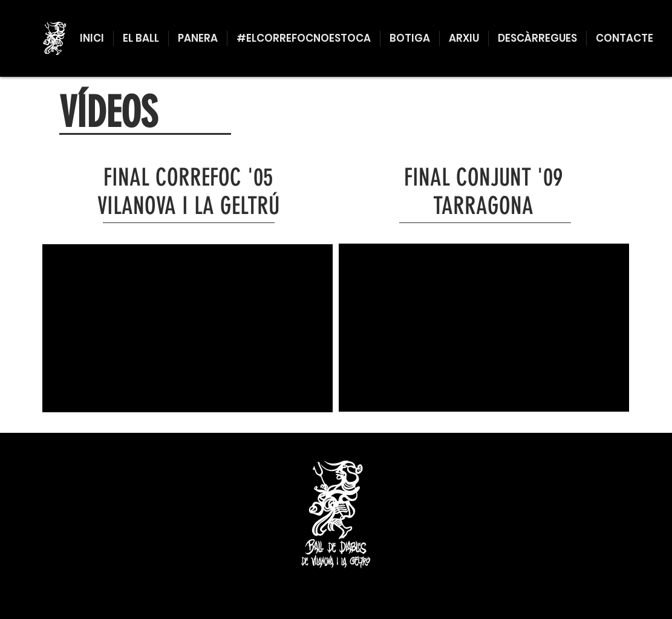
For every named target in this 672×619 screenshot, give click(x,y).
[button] (141, 38)
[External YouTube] (188, 328)
